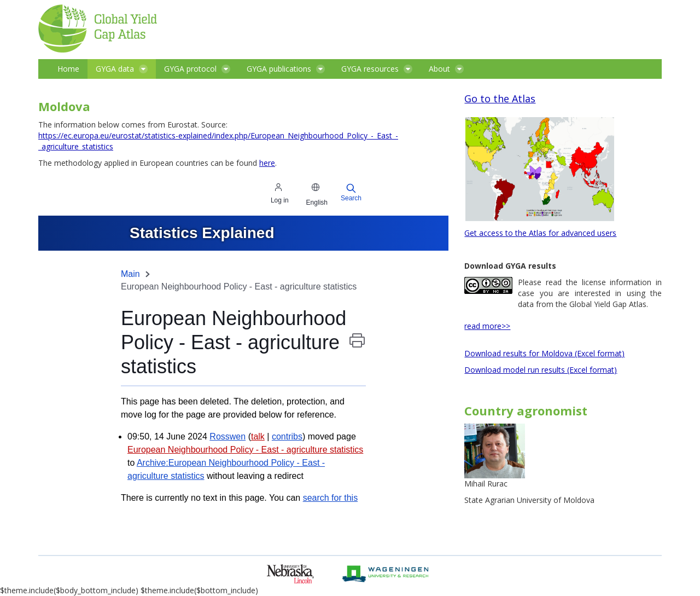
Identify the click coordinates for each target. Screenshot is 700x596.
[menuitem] (68, 69)
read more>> (487, 326)
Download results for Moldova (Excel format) (544, 353)
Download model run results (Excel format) (541, 370)
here (267, 163)
